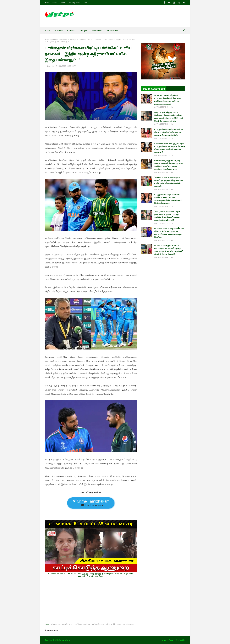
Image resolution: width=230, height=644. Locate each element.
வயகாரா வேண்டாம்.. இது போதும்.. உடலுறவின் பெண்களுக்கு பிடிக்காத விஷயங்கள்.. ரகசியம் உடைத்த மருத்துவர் (170, 148)
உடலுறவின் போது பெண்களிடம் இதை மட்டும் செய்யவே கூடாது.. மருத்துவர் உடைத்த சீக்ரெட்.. (168, 132)
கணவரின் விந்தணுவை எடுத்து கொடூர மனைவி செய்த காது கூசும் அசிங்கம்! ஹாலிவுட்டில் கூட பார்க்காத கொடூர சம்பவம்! (169, 165)
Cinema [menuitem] (71, 30)
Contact (63, 2)
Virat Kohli (111, 624)
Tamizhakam (64, 640)
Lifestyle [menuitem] (83, 30)
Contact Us (181, 640)
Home (47, 2)
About (55, 2)
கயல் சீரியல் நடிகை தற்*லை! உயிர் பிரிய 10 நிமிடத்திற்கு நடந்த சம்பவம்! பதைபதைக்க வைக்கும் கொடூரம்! (169, 233)
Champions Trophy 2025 (62, 624)
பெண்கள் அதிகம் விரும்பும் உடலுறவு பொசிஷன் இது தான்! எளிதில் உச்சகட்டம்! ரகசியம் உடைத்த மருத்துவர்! (168, 100)
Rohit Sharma (98, 624)
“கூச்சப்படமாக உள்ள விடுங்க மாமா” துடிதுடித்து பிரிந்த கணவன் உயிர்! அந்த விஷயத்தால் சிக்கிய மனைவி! (169, 182)
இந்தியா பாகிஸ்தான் (59, 39)
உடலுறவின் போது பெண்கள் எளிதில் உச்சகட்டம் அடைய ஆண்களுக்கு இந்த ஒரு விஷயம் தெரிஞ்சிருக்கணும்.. (168, 199)
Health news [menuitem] (113, 30)
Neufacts (50, 66)
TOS (85, 2)
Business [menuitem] (59, 30)
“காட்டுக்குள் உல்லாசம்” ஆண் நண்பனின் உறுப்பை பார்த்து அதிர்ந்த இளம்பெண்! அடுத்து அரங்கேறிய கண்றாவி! (167, 216)
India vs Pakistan (83, 624)
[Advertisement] (91, 600)
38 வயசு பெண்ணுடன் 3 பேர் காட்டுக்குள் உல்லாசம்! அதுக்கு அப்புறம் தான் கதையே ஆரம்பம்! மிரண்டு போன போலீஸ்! (168, 250)
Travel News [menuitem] (97, 30)
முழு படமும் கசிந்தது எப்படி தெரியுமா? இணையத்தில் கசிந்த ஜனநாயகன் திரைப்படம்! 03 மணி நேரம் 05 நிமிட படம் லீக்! (169, 117)
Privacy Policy (75, 2)
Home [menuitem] (47, 30)
